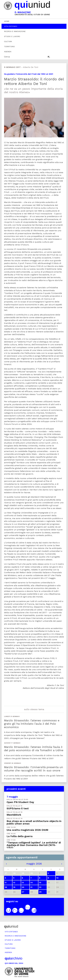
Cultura (8, 41)
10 (57, 878)
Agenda (8, 52)
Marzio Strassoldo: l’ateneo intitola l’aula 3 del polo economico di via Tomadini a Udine (34, 749)
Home (7, 21)
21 (31, 887)
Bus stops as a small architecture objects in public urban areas (34, 822)
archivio (13, 958)
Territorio (9, 46)
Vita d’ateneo (11, 26)
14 (32, 883)
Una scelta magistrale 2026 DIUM (27, 830)
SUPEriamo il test (18, 808)
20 (23, 887)
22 (40, 887)
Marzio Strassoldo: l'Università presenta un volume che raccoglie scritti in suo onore (34, 769)
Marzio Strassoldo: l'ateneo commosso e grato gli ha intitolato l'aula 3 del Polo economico (32, 724)
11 (6, 883)
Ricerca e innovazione (15, 31)
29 (40, 892)
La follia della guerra (20, 836)
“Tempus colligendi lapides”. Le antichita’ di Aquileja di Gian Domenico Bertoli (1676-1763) (34, 845)
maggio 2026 (34, 864)
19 (14, 887)
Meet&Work (14, 815)
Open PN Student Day (20, 802)
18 (6, 887)
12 (14, 883)
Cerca (7, 57)
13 (23, 883)
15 (40, 883)
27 (23, 892)
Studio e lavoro (12, 36)
